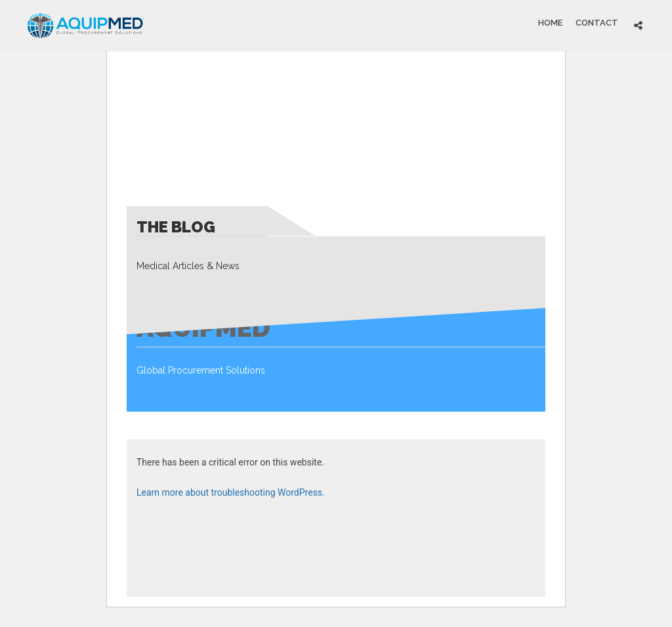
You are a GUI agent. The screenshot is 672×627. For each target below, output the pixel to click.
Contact (597, 22)
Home (550, 22)
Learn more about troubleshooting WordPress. (231, 492)
